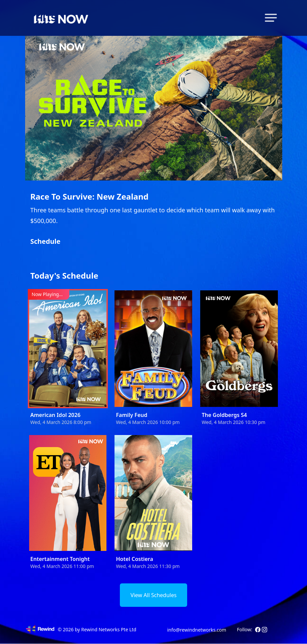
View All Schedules (154, 595)
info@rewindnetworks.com (197, 630)
